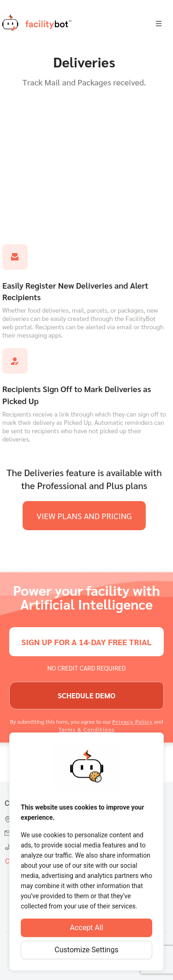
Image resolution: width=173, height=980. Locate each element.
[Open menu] (159, 24)
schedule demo (86, 695)
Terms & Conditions (87, 729)
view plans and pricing (84, 516)
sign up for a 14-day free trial (86, 642)
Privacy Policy (132, 721)
